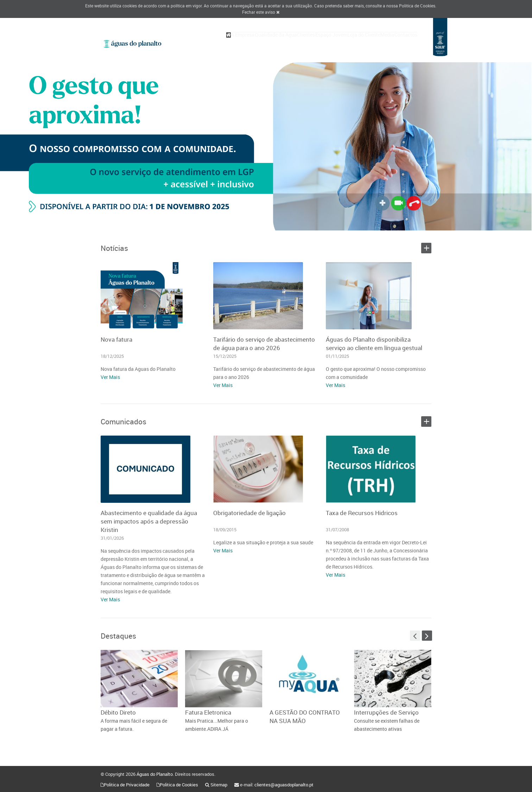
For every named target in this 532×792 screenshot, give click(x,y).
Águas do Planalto (155, 774)
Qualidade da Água (238, 43)
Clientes (275, 43)
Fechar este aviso (261, 12)
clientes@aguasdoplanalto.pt (284, 785)
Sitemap (219, 785)
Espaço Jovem (307, 43)
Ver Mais (110, 377)
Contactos (402, 43)
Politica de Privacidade (127, 785)
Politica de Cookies (417, 6)
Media (377, 43)
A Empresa (198, 43)
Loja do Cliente (347, 43)
